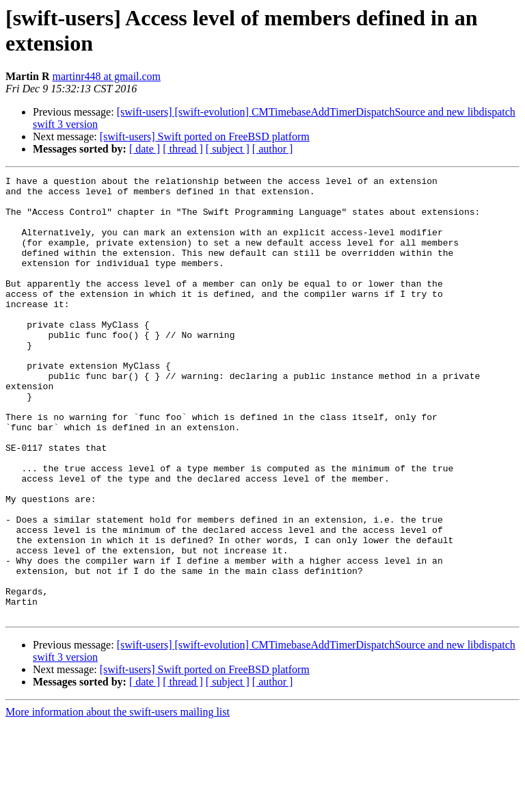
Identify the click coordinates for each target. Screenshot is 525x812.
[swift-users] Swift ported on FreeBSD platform (205, 136)
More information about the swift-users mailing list (118, 800)
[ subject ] (228, 149)
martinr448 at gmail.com (106, 76)
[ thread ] (183, 149)
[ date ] (145, 149)
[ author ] (273, 149)
